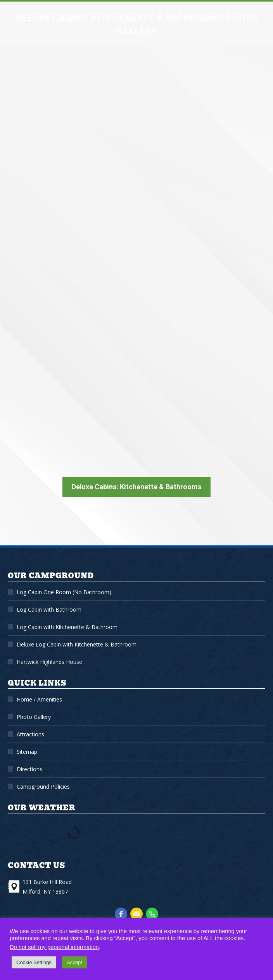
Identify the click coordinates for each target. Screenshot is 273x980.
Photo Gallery (34, 717)
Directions (29, 769)
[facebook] (121, 914)
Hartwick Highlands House (49, 662)
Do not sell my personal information (54, 947)
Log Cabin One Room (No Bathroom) (64, 592)
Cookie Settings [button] (34, 962)
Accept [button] (74, 962)
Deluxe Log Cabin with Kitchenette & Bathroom (77, 644)
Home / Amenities (39, 699)
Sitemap (27, 752)
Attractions (30, 734)
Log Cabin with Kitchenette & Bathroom (67, 627)
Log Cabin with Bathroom (49, 609)
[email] (136, 914)
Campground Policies (43, 787)
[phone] (152, 914)
